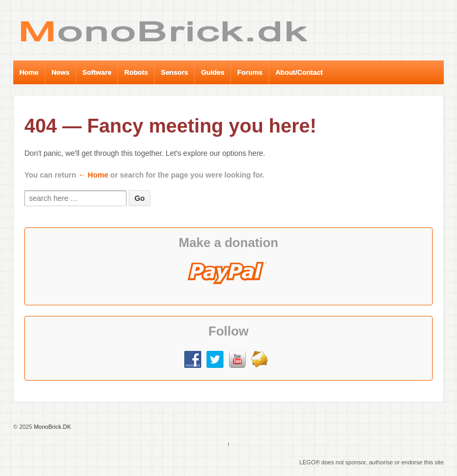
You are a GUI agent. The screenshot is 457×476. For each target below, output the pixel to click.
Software (97, 72)
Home (29, 72)
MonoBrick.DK (52, 427)
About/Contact (299, 72)
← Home (93, 175)
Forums (250, 72)
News (60, 72)
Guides (213, 72)
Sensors (174, 72)
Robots (136, 72)
